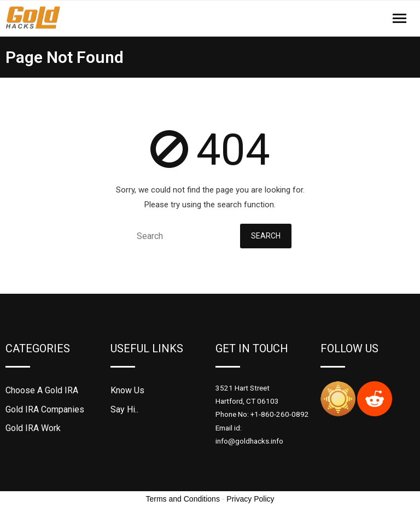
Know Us (127, 390)
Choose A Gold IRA (42, 390)
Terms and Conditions (183, 499)
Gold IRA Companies (45, 409)
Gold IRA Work (33, 428)
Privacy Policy (250, 499)
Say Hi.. (124, 409)
